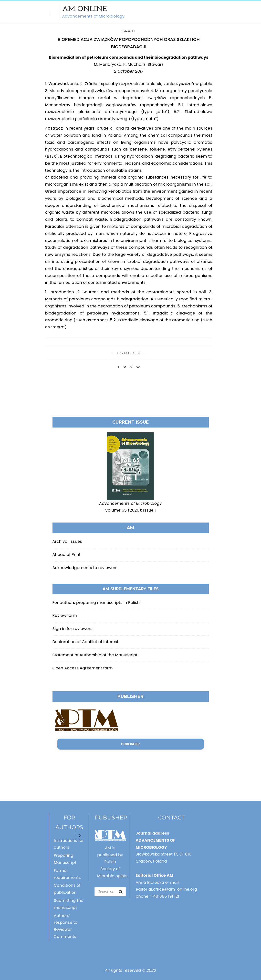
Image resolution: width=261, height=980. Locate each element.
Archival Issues (67, 541)
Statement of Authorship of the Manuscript (95, 655)
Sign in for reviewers (73, 629)
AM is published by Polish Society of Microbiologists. (113, 862)
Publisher (130, 744)
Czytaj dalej (129, 353)
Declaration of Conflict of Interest (86, 642)
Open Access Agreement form (83, 668)
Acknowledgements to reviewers (85, 568)
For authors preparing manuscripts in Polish (96, 603)
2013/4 (129, 31)
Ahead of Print (67, 555)
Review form (65, 615)
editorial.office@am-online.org (167, 889)
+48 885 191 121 (165, 896)
